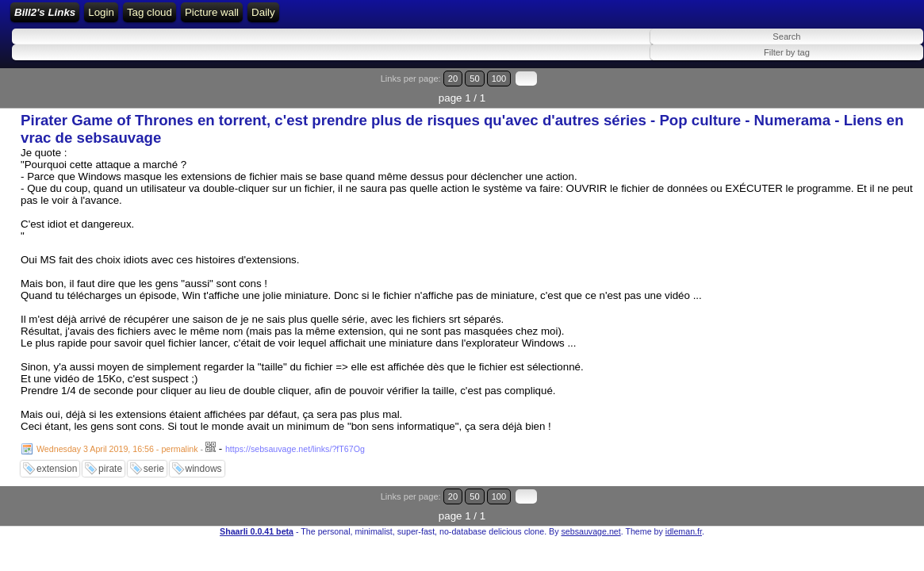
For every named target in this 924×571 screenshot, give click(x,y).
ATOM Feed (374, 18)
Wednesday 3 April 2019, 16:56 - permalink (117, 440)
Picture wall (500, 18)
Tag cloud (437, 18)
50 (858, 89)
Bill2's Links (144, 18)
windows (204, 460)
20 (843, 89)
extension (57, 460)
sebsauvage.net (590, 503)
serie (154, 460)
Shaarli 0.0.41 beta (257, 503)
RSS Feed (305, 18)
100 (875, 89)
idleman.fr (684, 503)
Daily (552, 18)
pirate (110, 460)
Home (215, 18)
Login (255, 18)
